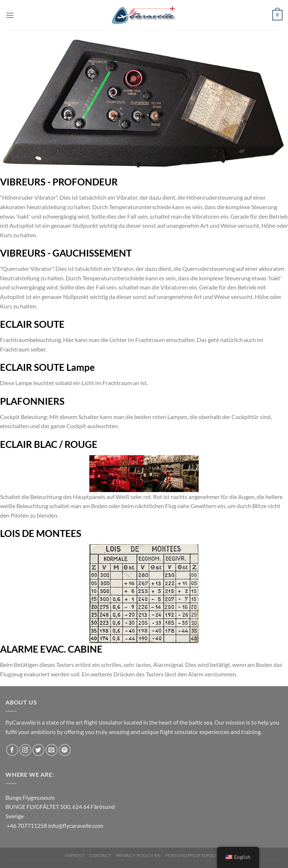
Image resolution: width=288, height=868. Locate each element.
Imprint (75, 855)
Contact (100, 855)
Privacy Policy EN (138, 855)
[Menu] (10, 15)
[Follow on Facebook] (12, 750)
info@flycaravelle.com (76, 825)
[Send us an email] (52, 750)
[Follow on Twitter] (38, 750)
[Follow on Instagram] (25, 750)
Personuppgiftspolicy (194, 855)
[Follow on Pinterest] (65, 750)
